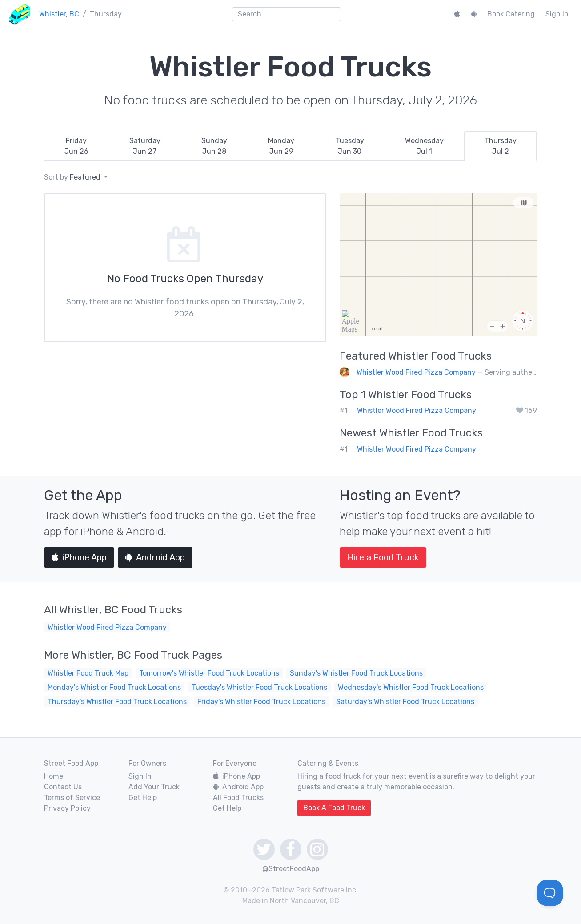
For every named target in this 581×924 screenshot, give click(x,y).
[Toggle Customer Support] (550, 893)
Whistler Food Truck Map (88, 673)
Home (54, 776)
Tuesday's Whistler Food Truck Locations (259, 687)
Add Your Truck (154, 787)
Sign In (557, 14)
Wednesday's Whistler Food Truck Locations (411, 687)
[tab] (76, 146)
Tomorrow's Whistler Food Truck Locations (209, 673)
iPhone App (79, 557)
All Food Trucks (238, 798)
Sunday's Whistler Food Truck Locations (356, 673)
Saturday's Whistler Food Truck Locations (405, 702)
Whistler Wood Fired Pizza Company (416, 372)
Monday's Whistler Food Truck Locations (114, 687)
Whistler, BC (59, 14)
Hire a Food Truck (383, 557)
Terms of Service (72, 798)
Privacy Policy (67, 808)
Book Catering (511, 14)
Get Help (143, 798)
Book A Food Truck (334, 808)
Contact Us (63, 787)
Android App (155, 557)
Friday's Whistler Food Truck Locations (261, 702)
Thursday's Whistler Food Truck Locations (117, 702)
